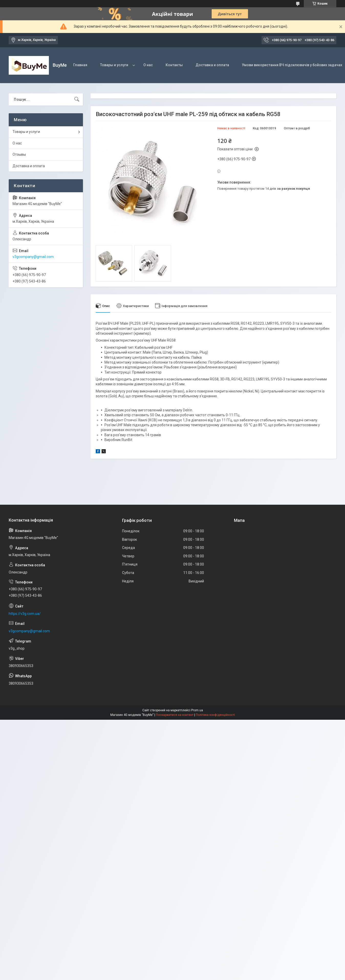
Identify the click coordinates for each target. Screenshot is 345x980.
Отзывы (19, 154)
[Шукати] (77, 99)
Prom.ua (197, 710)
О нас (148, 65)
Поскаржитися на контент (175, 715)
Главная (80, 65)
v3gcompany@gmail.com (33, 257)
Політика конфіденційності (215, 715)
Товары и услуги (114, 65)
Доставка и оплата (212, 65)
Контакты (174, 65)
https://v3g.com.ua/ (25, 614)
